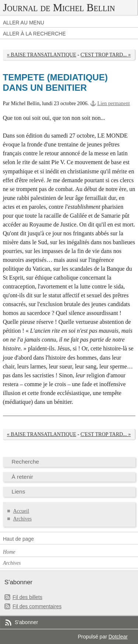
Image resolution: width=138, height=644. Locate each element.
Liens (19, 491)
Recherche (26, 462)
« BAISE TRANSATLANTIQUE (42, 55)
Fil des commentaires (37, 606)
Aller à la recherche (34, 34)
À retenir (22, 477)
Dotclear (118, 637)
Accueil (21, 511)
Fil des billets (27, 597)
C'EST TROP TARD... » (106, 55)
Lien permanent (114, 103)
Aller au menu (24, 22)
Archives (23, 519)
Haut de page (18, 539)
